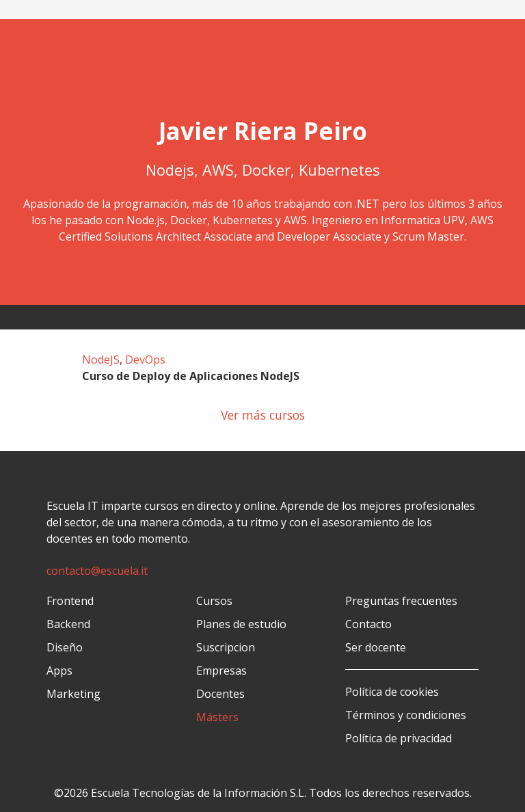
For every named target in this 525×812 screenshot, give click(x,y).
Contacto (368, 624)
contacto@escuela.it (97, 571)
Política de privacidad (399, 738)
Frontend (70, 601)
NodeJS (101, 360)
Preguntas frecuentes (401, 601)
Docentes (220, 694)
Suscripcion (226, 647)
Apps (59, 671)
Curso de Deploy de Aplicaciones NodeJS (191, 376)
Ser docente (376, 647)
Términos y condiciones (406, 715)
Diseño (65, 647)
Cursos (214, 601)
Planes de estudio (241, 624)
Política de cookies (392, 692)
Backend (68, 624)
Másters (217, 717)
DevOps (145, 360)
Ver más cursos (263, 415)
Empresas (221, 671)
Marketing (73, 694)
